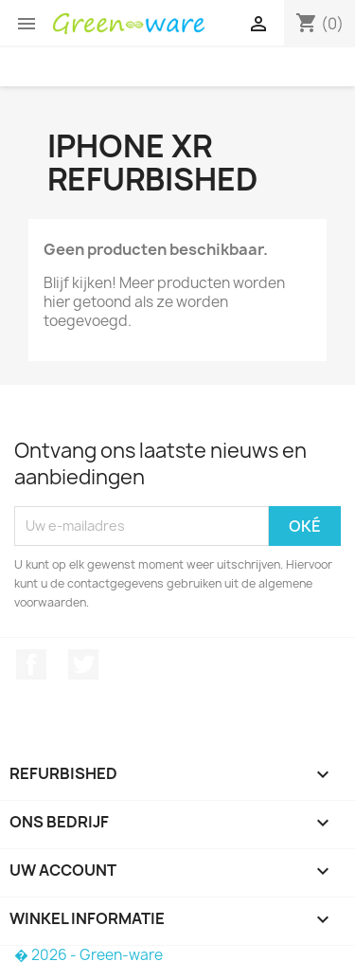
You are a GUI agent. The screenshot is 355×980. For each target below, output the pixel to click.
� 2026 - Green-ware (89, 955)
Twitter (83, 664)
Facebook (31, 664)
